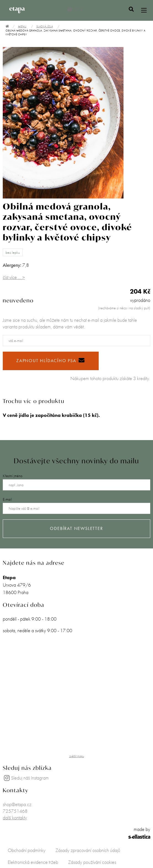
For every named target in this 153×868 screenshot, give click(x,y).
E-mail (7, 499)
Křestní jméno (13, 476)
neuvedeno (18, 300)
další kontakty (15, 818)
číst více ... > (14, 277)
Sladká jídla (45, 26)
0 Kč (75, 9)
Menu (22, 26)
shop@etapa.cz (17, 804)
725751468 (15, 811)
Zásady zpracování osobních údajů (88, 850)
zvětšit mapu (77, 756)
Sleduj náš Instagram (26, 778)
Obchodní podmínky (27, 850)
